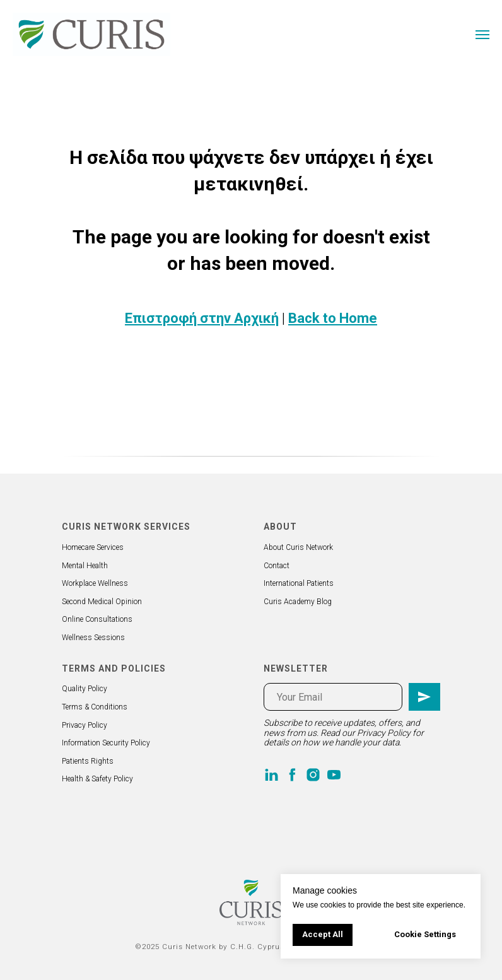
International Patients (299, 583)
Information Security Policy (106, 743)
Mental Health (85, 566)
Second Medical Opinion (102, 602)
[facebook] (292, 775)
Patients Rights (88, 761)
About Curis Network (298, 547)
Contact (277, 566)
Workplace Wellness (95, 583)
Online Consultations (97, 619)
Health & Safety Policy (97, 779)
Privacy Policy (85, 725)
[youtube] (334, 775)
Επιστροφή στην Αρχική (202, 318)
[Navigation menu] (482, 35)
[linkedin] (271, 775)
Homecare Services (93, 547)
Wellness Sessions (93, 638)
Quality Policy (85, 689)
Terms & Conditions (95, 707)
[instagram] (313, 775)
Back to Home (333, 318)
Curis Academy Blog (298, 602)
